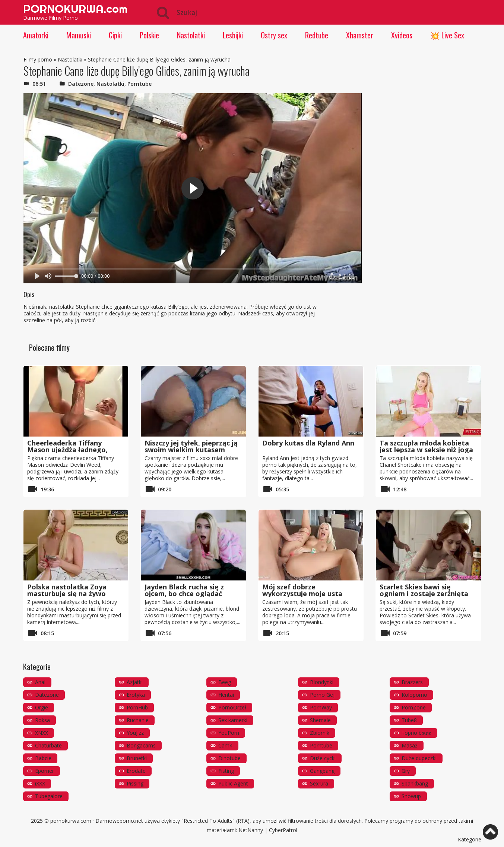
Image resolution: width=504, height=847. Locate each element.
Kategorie (470, 839)
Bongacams (141, 745)
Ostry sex (274, 35)
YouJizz (135, 733)
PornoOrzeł (232, 707)
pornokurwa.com (71, 821)
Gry (406, 771)
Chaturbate (48, 745)
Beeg (225, 682)
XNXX (42, 733)
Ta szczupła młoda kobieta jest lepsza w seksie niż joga (426, 446)
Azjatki (135, 682)
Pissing (135, 783)
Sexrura (319, 783)
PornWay (321, 707)
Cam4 (225, 745)
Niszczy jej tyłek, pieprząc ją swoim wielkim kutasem (191, 446)
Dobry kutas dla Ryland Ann (308, 443)
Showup (411, 796)
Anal (40, 682)
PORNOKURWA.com (75, 9)
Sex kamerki (233, 720)
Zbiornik (320, 733)
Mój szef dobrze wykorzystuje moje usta (302, 590)
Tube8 (409, 720)
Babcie (43, 758)
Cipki (115, 35)
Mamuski (79, 35)
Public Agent (233, 783)
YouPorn (229, 733)
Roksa (42, 720)
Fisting (226, 771)
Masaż (410, 745)
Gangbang (322, 771)
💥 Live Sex (447, 35)
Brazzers (412, 682)
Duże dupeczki (419, 758)
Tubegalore (49, 796)
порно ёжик (416, 733)
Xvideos (402, 35)
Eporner (45, 771)
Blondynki (322, 682)
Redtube (317, 35)
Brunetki (137, 758)
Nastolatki (191, 35)
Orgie (42, 707)
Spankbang (415, 783)
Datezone (81, 84)
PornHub (137, 707)
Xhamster (360, 35)
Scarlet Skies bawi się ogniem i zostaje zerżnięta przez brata (424, 593)
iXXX (40, 783)
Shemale (320, 720)
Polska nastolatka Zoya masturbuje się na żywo (67, 590)
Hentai (226, 695)
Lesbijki (233, 35)
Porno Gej (322, 695)
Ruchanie (138, 720)
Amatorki (36, 35)
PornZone (414, 707)
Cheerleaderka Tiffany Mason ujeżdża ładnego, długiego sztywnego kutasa (74, 450)
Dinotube (229, 758)
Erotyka (136, 695)
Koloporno (414, 695)
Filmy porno (38, 59)
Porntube (140, 84)
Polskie (149, 35)
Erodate (136, 771)
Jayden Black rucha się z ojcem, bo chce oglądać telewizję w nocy (184, 593)
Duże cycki (323, 758)
